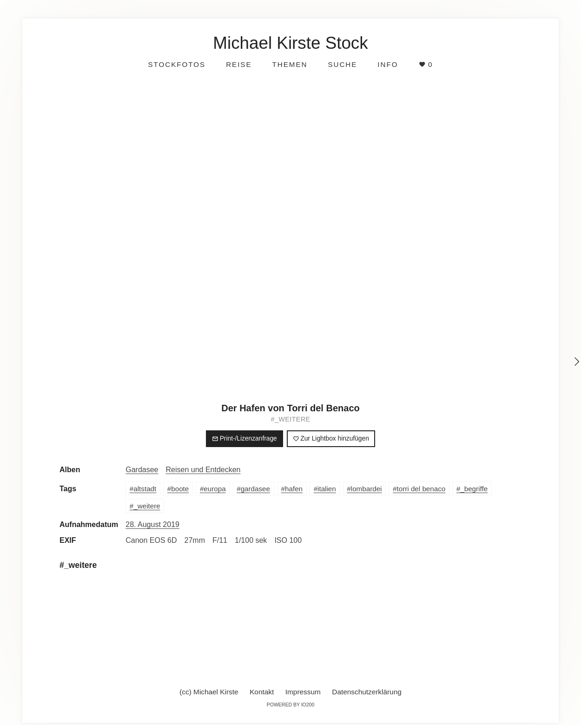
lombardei (367, 489)
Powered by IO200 (291, 705)
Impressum (303, 692)
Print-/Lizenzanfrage (244, 438)
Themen (290, 64)
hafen (294, 489)
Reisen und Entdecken (203, 470)
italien (327, 489)
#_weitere (291, 419)
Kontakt (262, 692)
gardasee (255, 489)
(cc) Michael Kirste (209, 692)
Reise (239, 64)
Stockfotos (177, 64)
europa (215, 489)
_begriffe (474, 489)
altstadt (145, 489)
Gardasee (142, 470)
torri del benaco (421, 489)
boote (180, 489)
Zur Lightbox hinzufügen (331, 438)
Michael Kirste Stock (290, 43)
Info (388, 64)
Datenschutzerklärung (367, 692)
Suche (342, 64)
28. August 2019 (152, 524)
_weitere (147, 506)
